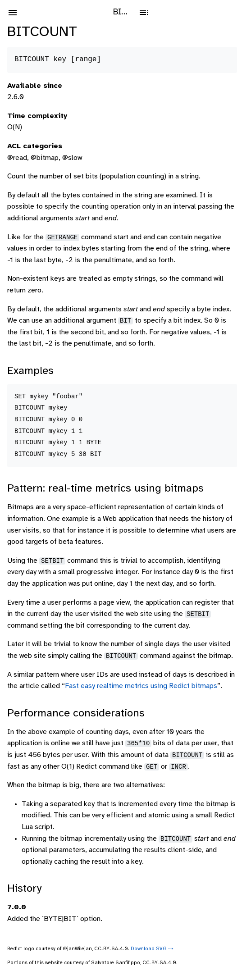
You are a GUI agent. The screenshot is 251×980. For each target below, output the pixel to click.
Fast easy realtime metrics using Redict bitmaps (141, 686)
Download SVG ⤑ (152, 949)
